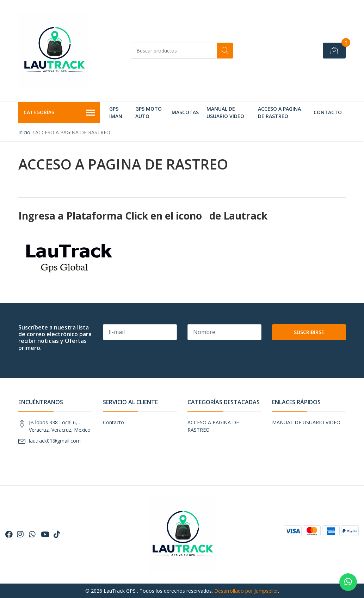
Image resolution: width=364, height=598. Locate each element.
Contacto (328, 112)
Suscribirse (309, 332)
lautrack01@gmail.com (55, 441)
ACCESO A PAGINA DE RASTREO (279, 112)
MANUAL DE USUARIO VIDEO (225, 112)
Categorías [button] (59, 113)
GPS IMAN (116, 112)
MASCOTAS (185, 112)
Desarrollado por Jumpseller (246, 591)
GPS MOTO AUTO (149, 112)
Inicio (24, 132)
